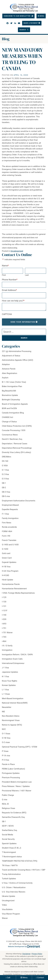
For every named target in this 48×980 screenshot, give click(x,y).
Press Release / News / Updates (16, 786)
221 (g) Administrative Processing (17, 351)
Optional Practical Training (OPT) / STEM (20, 747)
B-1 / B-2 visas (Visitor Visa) (14, 382)
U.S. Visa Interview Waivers (14, 892)
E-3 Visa (5, 479)
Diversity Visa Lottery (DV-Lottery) (16, 452)
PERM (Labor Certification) (13, 769)
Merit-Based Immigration (13, 698)
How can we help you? (13, 301)
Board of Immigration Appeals (15, 404)
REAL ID (5, 804)
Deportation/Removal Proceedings (17, 448)
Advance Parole (9, 369)
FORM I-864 (7, 531)
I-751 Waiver (7, 633)
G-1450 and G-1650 (10, 545)
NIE (3, 712)
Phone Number (10, 280)
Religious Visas (9, 808)
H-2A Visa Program (10, 571)
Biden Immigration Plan (12, 386)
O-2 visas (6, 742)
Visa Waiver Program (11, 914)
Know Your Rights (10, 681)
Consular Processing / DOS (14, 430)
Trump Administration (11, 874)
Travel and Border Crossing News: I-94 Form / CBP (24, 870)
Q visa (5, 800)
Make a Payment (31, 23)
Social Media (7, 835)
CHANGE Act (7, 417)
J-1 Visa (5, 668)
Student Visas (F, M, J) (11, 848)
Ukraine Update (9, 896)
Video (4, 905)
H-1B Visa (6, 567)
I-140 (4, 615)
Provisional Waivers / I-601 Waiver (17, 791)
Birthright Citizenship (11, 400)
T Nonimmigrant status (12, 857)
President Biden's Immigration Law (17, 782)
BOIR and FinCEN (9, 408)
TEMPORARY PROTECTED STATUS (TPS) (20, 861)
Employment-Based (10, 505)
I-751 (4, 628)
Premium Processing (11, 778)
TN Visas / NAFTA (10, 865)
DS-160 (5, 461)
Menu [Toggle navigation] (42, 16)
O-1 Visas (6, 734)
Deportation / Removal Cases (15, 444)
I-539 (4, 619)
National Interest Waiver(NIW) (15, 703)
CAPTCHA (7, 314)
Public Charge (8, 795)
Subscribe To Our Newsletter (17, 16)
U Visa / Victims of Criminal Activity (17, 883)
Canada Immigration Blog (13, 413)
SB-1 (4, 822)
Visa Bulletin (7, 909)
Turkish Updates (9, 879)
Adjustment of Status (11, 356)
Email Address (9, 290)
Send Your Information (23, 322)
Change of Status (9, 422)
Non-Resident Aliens (11, 716)
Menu (25, 978)
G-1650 (5, 549)
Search (23, 30)
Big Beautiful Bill (9, 391)
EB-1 (4, 483)
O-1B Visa (6, 738)
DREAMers (7, 457)
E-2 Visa (5, 474)
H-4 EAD (6, 575)
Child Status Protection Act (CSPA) (17, 426)
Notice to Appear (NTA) (12, 725)
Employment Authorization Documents (19, 501)
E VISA (5, 466)
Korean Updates (9, 685)
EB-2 (4, 488)
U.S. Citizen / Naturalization (14, 887)
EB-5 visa (6, 496)
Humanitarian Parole (11, 584)
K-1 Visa (5, 677)
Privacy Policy (37, 954)
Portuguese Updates (11, 773)
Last (27, 275)
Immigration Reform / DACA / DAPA (17, 655)
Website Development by (24, 947)
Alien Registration (10, 373)
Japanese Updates (10, 672)
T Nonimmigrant (9, 852)
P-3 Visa (6, 760)
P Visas (5, 751)
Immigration (7, 650)
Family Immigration (10, 518)
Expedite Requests (10, 509)
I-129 (4, 597)
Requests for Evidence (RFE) (14, 813)
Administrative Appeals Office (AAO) (18, 360)
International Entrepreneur (13, 663)
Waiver (5, 918)
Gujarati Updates (9, 562)
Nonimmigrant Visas (11, 720)
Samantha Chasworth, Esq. (14, 817)
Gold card (6, 553)
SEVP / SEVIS (8, 826)
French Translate (9, 540)
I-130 (4, 602)
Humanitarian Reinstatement (14, 589)
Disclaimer (26, 954)
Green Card (7, 558)
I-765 (4, 637)
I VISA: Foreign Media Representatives (18, 593)
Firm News (7, 523)
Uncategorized (17, 251)
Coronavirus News (10, 435)
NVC (4, 729)
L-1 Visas (6, 694)
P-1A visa (6, 756)
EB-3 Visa (6, 492)
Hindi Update (7, 580)
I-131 (4, 606)
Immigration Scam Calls (12, 659)
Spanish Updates (9, 843)
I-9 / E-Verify (7, 646)
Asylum (5, 378)
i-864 (4, 641)
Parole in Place (8, 764)
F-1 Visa (5, 514)
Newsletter (7, 707)
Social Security (8, 839)
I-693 (4, 624)
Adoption (6, 364)
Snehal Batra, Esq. (10, 830)
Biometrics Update (10, 395)
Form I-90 (6, 536)
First (4, 275)
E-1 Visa (5, 470)
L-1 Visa (5, 690)
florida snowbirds (9, 527)
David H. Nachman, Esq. (12, 439)
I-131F (5, 611)
